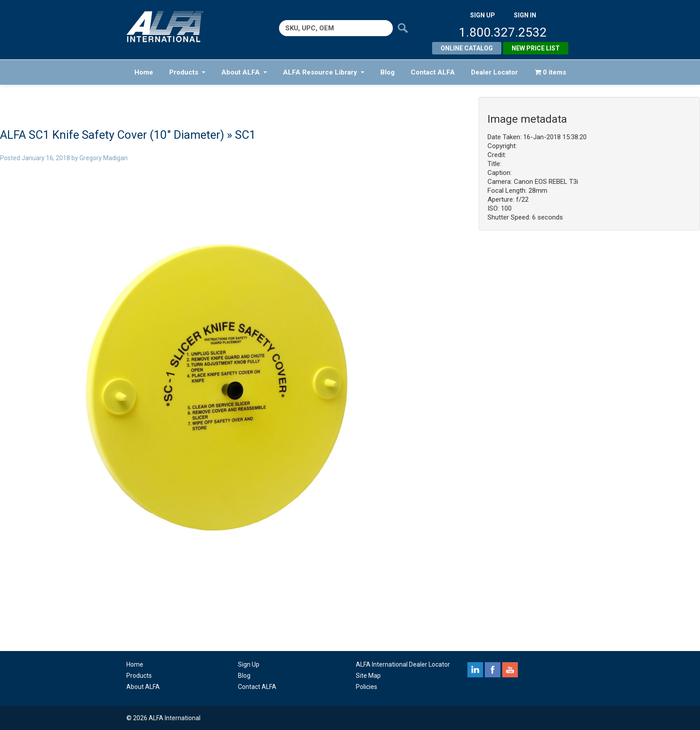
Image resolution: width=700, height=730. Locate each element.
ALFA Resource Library (324, 72)
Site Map (368, 676)
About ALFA (244, 72)
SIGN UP (483, 15)
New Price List (536, 48)
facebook (493, 670)
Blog (387, 72)
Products (187, 72)
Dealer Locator (494, 72)
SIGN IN (525, 15)
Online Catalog (467, 48)
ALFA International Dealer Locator (403, 664)
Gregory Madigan (104, 158)
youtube (510, 670)
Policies (367, 687)
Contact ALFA (433, 72)
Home (144, 72)
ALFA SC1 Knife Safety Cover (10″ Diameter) (112, 135)
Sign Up (249, 664)
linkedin (475, 670)
